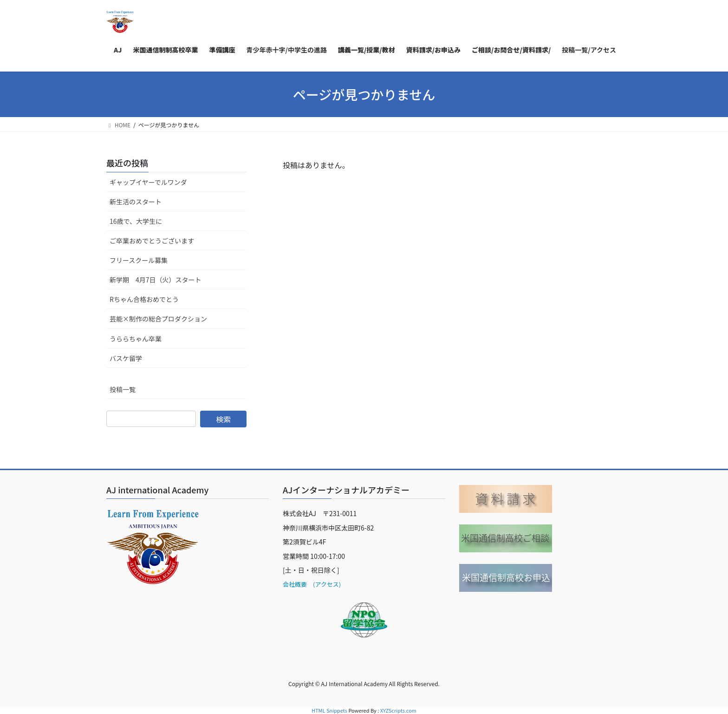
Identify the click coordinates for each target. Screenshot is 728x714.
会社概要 (295, 584)
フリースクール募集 (139, 260)
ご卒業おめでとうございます (152, 241)
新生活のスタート (136, 202)
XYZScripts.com (398, 710)
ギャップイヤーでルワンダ (148, 182)
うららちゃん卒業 (136, 339)
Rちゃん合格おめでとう (144, 299)
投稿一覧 (123, 389)
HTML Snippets (329, 710)
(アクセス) (324, 584)
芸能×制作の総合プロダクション (158, 319)
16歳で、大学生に (136, 221)
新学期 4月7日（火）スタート (156, 280)
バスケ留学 (126, 358)
